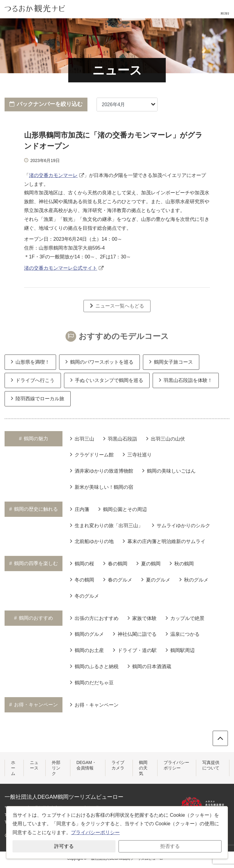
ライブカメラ (118, 765)
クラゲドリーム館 (92, 454)
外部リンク (56, 768)
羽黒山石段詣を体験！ (186, 380)
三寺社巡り (137, 454)
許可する (64, 846)
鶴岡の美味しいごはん (169, 470)
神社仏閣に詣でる (135, 634)
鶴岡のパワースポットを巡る (99, 362)
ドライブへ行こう (33, 380)
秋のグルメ (194, 579)
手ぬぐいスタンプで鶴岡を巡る (107, 380)
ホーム (13, 768)
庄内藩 (80, 509)
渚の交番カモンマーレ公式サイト (61, 268)
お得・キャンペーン (94, 704)
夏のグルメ (156, 579)
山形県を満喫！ (30, 362)
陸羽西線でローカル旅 (38, 398)
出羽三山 (82, 438)
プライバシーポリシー (176, 765)
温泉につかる (183, 634)
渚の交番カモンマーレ (53, 175)
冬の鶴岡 (82, 579)
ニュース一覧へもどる (117, 306)
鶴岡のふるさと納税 (94, 666)
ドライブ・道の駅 (135, 650)
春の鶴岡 (115, 563)
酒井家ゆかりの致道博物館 (102, 470)
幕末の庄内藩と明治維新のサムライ (164, 541)
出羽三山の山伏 (166, 438)
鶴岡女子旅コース (171, 362)
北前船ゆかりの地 (92, 541)
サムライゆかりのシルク (181, 525)
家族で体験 (142, 618)
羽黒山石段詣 (120, 438)
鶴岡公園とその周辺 (123, 509)
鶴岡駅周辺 (180, 650)
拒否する (170, 846)
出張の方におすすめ (94, 618)
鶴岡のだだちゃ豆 (92, 682)
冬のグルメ (85, 596)
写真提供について (211, 765)
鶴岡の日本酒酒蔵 (149, 666)
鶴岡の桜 (82, 563)
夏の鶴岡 (149, 563)
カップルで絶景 (185, 618)
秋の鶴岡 (182, 563)
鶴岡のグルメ (87, 634)
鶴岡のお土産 (87, 650)
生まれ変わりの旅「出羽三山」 (106, 525)
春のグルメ (118, 579)
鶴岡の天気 (143, 768)
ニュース (34, 765)
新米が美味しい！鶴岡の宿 (102, 487)
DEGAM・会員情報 (86, 765)
